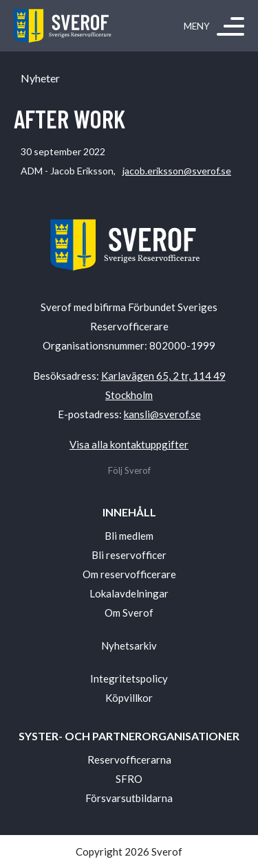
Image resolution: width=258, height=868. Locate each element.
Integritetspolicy (129, 678)
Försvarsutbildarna (129, 798)
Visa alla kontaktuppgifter (129, 444)
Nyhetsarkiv (129, 646)
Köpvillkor (129, 698)
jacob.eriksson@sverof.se (177, 171)
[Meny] (230, 26)
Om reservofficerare (129, 574)
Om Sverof (129, 613)
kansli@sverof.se (162, 414)
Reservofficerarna (129, 759)
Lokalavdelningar (129, 593)
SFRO (129, 779)
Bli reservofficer (129, 555)
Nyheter (40, 78)
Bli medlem (129, 536)
